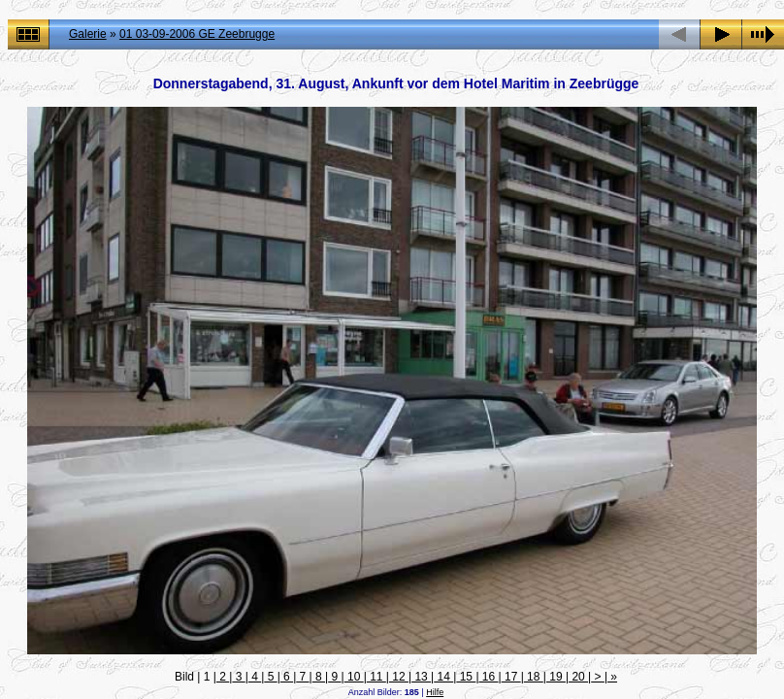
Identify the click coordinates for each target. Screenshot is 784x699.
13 (421, 677)
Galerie (88, 34)
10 (354, 677)
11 (376, 677)
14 (443, 677)
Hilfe (435, 692)
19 (556, 677)
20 (578, 677)
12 (399, 677)
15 (466, 677)
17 (511, 677)
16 (489, 677)
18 (534, 677)
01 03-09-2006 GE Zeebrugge (197, 34)
